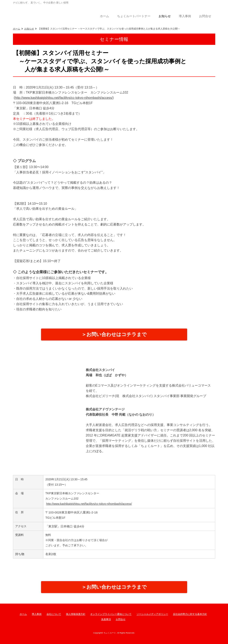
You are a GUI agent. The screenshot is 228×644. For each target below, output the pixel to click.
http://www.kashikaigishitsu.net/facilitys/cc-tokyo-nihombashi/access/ (64, 98)
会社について (54, 614)
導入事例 (37, 614)
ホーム (17, 29)
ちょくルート (45, 13)
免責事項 (106, 619)
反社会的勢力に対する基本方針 (190, 614)
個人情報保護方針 (76, 614)
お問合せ (121, 619)
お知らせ (29, 29)
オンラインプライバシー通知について (111, 614)
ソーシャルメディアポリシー (152, 614)
